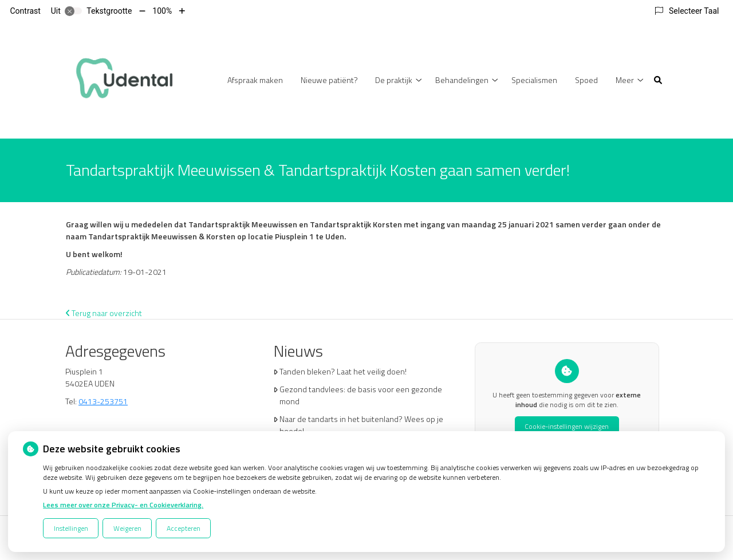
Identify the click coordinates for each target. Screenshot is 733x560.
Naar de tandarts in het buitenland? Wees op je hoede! (361, 425)
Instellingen (71, 528)
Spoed (586, 80)
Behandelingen (462, 80)
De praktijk (394, 80)
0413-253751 (103, 401)
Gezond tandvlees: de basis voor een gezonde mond (361, 395)
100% (162, 11)
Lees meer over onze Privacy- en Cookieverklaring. (123, 505)
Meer (625, 80)
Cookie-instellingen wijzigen (567, 426)
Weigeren (127, 528)
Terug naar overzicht (104, 313)
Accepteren (184, 528)
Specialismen (534, 80)
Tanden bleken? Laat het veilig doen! (343, 371)
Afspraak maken (255, 80)
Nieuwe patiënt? (329, 80)
